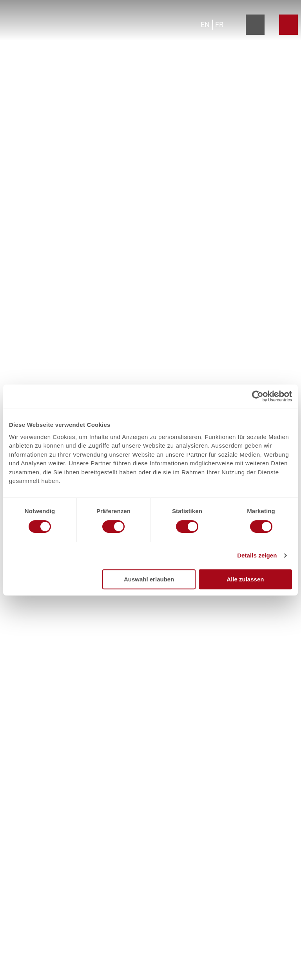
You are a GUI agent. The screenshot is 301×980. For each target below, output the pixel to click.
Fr (219, 25)
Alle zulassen (245, 579)
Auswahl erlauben (149, 579)
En (205, 25)
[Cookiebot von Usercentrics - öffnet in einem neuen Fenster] (258, 396)
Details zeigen (257, 555)
